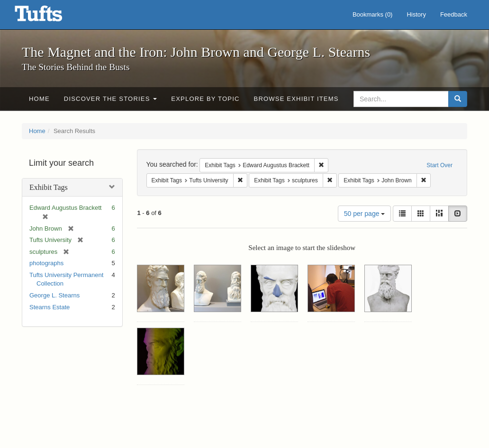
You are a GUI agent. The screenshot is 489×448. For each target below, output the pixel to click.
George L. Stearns (54, 295)
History (416, 14)
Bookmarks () (373, 14)
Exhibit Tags (49, 187)
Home (39, 99)
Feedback (454, 14)
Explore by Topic (205, 99)
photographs (46, 263)
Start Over (439, 165)
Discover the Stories (111, 99)
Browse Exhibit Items (296, 99)
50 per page (365, 214)
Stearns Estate (50, 307)
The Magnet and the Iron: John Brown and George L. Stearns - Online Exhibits (50, 17)
